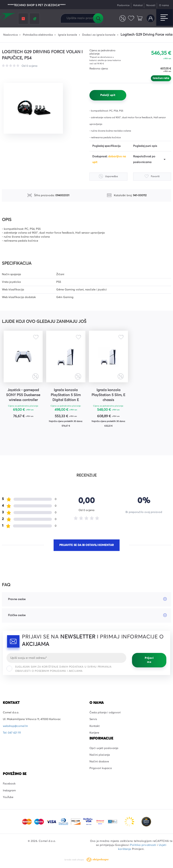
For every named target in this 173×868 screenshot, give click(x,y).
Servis (93, 719)
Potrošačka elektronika (38, 35)
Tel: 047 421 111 (12, 733)
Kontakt (95, 726)
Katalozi (138, 5)
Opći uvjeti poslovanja (104, 748)
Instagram (9, 791)
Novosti (151, 5)
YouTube (8, 797)
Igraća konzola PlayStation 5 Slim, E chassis (108, 395)
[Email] (66, 658)
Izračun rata (161, 78)
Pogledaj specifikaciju (106, 146)
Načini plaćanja (100, 755)
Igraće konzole (68, 35)
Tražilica (98, 18)
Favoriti (131, 18)
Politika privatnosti (143, 845)
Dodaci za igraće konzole (99, 35)
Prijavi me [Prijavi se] (149, 660)
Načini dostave (99, 762)
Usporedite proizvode (123, 18)
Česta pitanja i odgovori (105, 713)
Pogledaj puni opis (145, 146)
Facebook (9, 784)
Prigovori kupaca (101, 768)
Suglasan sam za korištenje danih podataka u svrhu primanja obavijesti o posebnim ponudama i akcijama (59, 669)
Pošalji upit (108, 95)
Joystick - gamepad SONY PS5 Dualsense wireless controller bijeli (23, 396)
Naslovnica (10, 35)
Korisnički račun (151, 18)
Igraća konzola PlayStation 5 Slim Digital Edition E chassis (65, 396)
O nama (164, 5)
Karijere (94, 733)
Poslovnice (123, 5)
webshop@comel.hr (15, 726)
